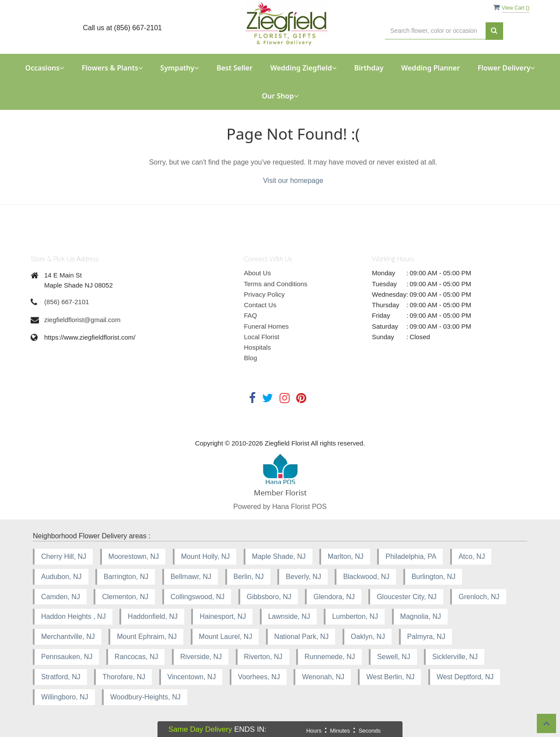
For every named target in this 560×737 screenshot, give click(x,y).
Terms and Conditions (276, 284)
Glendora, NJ (334, 597)
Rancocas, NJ (136, 657)
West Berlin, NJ (390, 677)
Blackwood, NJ (366, 577)
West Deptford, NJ (465, 677)
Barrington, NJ (126, 577)
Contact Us (260, 305)
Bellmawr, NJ (191, 577)
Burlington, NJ (434, 577)
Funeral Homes (267, 326)
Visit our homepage (293, 181)
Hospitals (258, 347)
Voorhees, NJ (259, 677)
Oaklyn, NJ (368, 637)
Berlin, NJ (249, 577)
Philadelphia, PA (411, 556)
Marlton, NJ (346, 556)
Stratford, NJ (61, 677)
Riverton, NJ (263, 657)
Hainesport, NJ (223, 616)
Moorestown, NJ (134, 556)
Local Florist (262, 337)
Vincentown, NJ (192, 677)
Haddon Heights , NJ (73, 616)
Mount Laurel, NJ (226, 637)
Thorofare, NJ (124, 677)
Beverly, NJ (303, 577)
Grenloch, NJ (479, 597)
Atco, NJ (472, 556)
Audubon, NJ (61, 577)
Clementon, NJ (125, 597)
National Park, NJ (302, 637)
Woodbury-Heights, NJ (145, 697)
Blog (251, 358)
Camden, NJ (61, 597)
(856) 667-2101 (67, 302)
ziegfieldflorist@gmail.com (82, 320)
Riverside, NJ (201, 657)
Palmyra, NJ (426, 637)
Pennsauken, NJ (67, 657)
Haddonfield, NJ (153, 616)
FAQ (251, 315)
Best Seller (234, 68)
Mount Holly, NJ (206, 556)
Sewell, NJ (394, 657)
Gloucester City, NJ (407, 597)
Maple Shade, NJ (279, 556)
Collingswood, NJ (198, 597)
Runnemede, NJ (330, 657)
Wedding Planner (430, 68)
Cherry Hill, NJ (64, 556)
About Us (258, 273)
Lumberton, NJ (355, 616)
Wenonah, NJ (323, 677)
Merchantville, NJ (68, 637)
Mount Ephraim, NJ (147, 637)
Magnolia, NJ (421, 616)
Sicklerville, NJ (455, 657)
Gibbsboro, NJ (269, 597)
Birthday (369, 68)
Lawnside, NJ (289, 616)
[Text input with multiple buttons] (435, 31)
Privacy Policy (264, 294)
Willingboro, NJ (65, 697)
